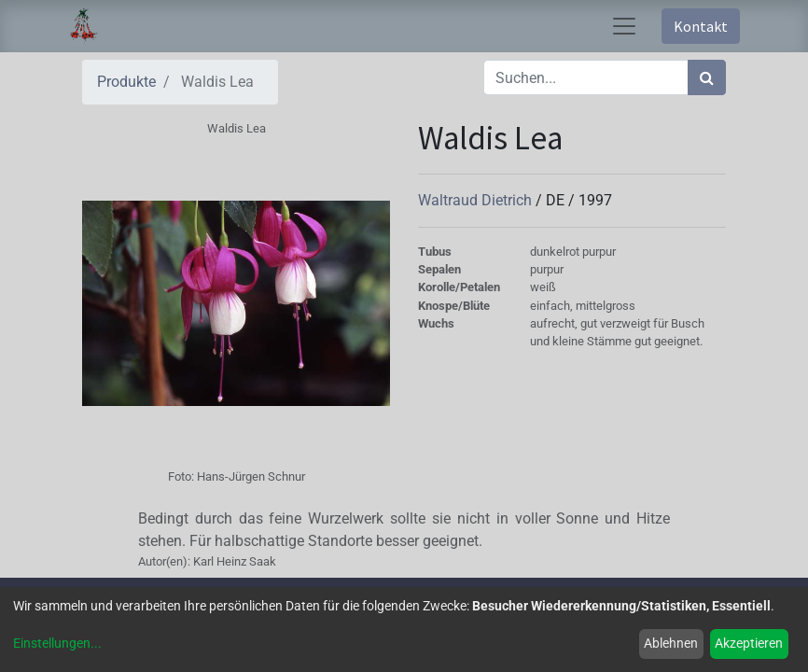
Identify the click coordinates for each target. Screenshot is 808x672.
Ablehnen (671, 643)
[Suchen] (707, 77)
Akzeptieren (749, 643)
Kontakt (701, 26)
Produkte (126, 82)
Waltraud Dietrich (477, 200)
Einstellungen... (57, 643)
